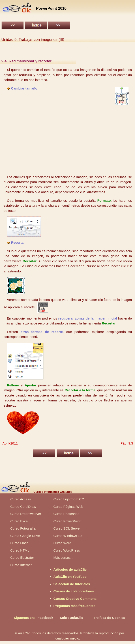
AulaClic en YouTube (70, 577)
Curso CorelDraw (23, 507)
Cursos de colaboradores (74, 591)
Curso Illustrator (22, 557)
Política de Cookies (110, 618)
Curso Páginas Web (68, 507)
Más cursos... (63, 557)
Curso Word (62, 543)
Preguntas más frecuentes (75, 606)
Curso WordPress (67, 550)
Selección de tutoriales (72, 584)
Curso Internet (21, 565)
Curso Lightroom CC (69, 499)
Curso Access (21, 499)
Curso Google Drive (25, 536)
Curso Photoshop (66, 514)
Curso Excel (19, 521)
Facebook (45, 618)
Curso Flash (19, 543)
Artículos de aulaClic (70, 569)
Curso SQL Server (67, 528)
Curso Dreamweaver (26, 514)
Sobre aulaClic (71, 618)
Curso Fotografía (23, 528)
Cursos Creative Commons (75, 599)
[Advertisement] (68, 140)
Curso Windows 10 (68, 536)
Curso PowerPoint (67, 521)
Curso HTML (20, 550)
